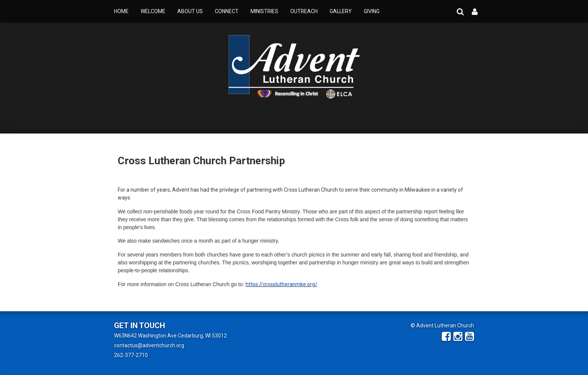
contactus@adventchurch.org (149, 345)
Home (121, 11)
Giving (372, 11)
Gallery (341, 11)
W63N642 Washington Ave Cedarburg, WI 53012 (170, 336)
